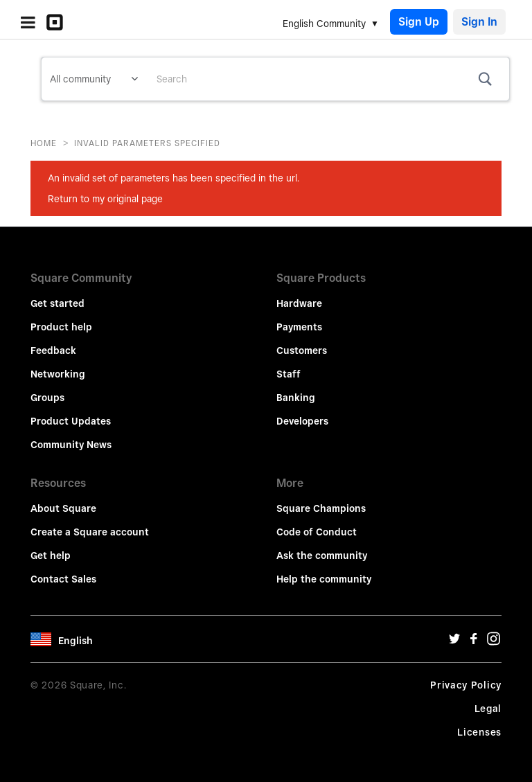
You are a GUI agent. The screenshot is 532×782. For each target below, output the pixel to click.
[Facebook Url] (474, 642)
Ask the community (322, 556)
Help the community (324, 579)
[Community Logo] (58, 22)
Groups (47, 398)
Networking (58, 374)
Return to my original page (105, 199)
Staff (289, 374)
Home (44, 143)
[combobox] (328, 79)
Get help (51, 556)
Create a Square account (90, 532)
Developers (302, 421)
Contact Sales (63, 579)
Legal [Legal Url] (488, 709)
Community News (71, 445)
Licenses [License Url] (479, 732)
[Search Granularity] (94, 79)
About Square (63, 508)
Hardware (299, 303)
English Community (324, 24)
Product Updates (71, 421)
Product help (61, 327)
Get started (57, 303)
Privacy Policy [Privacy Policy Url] (466, 685)
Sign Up (419, 22)
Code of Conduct (317, 532)
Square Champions (321, 508)
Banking (296, 398)
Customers (302, 350)
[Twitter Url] (454, 642)
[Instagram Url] (493, 642)
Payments (299, 327)
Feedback (53, 350)
